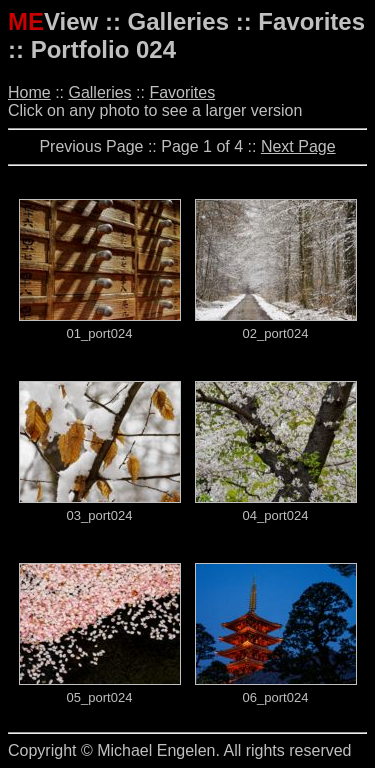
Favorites (182, 92)
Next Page (298, 146)
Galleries (99, 92)
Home (29, 92)
